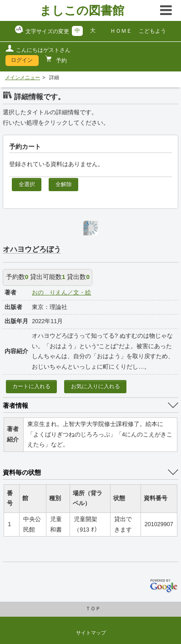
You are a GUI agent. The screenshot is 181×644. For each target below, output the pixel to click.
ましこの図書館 (82, 10)
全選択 (27, 184)
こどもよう (152, 31)
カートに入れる (31, 386)
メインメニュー (23, 77)
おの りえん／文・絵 (61, 293)
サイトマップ (91, 633)
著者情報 (15, 406)
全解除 (64, 184)
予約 (61, 61)
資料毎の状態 (22, 472)
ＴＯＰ (93, 609)
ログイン (22, 60)
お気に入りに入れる (96, 386)
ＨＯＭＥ (121, 31)
